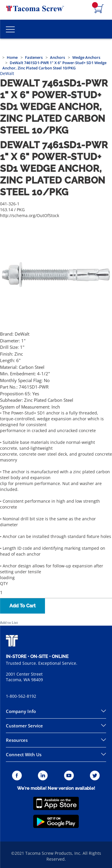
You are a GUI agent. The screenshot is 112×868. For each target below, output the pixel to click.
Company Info (21, 711)
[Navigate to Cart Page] (99, 9)
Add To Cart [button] (22, 606)
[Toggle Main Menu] (10, 29)
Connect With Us (24, 754)
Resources (17, 740)
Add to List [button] (9, 623)
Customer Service (24, 726)
